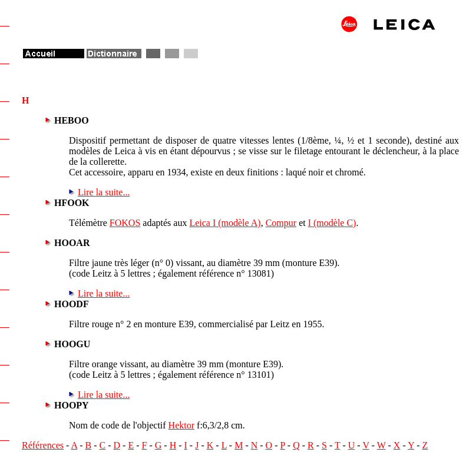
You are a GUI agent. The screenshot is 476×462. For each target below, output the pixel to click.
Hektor (181, 425)
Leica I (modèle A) (225, 223)
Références (43, 445)
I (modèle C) (332, 223)
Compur (281, 223)
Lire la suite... (104, 192)
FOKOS (125, 223)
